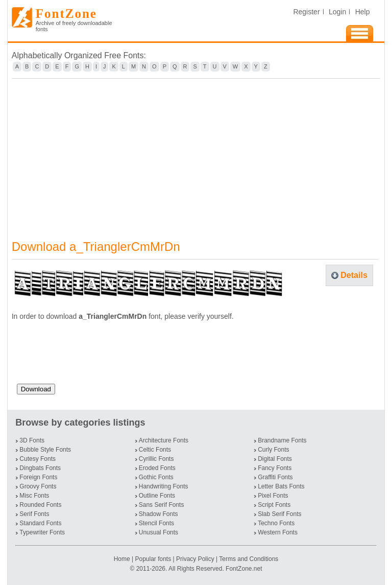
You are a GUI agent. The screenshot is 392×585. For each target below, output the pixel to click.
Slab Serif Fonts (279, 514)
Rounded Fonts (40, 505)
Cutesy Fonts (38, 459)
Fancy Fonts (275, 468)
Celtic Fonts (155, 450)
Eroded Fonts (157, 468)
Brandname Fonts (282, 440)
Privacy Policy (195, 559)
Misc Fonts (34, 496)
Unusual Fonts (158, 532)
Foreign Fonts (38, 477)
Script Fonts (274, 505)
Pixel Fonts (273, 496)
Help (363, 12)
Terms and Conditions (249, 559)
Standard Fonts (40, 523)
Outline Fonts (157, 496)
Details (354, 275)
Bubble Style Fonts (45, 450)
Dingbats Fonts (40, 468)
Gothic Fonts (156, 477)
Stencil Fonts (156, 523)
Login (337, 12)
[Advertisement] (196, 153)
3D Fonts (32, 440)
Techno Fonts (276, 523)
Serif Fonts (34, 514)
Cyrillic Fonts (156, 459)
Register (306, 12)
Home (123, 559)
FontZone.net (244, 569)
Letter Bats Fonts (281, 486)
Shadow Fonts (158, 514)
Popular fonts (153, 559)
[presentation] (94, 356)
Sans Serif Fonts (162, 505)
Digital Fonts (275, 459)
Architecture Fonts (164, 440)
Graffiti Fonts (275, 477)
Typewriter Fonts (42, 532)
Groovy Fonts (38, 486)
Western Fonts (278, 532)
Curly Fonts (273, 450)
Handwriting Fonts (164, 486)
